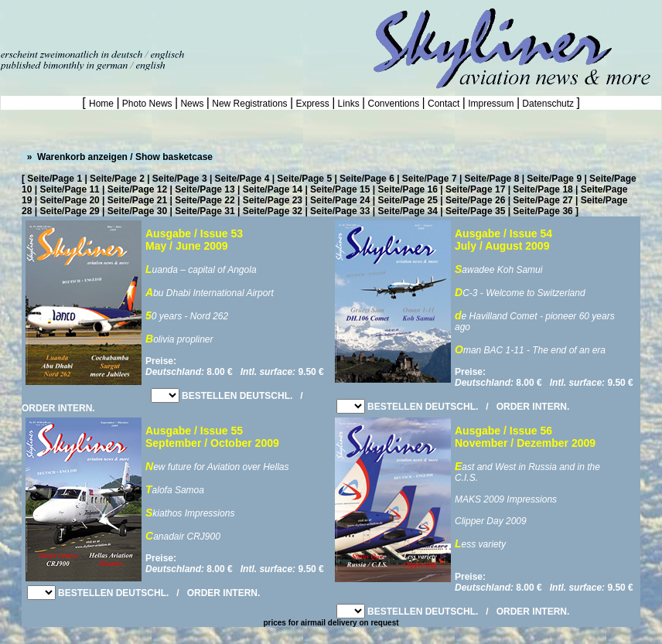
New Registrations (250, 104)
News (192, 104)
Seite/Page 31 (205, 211)
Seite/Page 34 (408, 211)
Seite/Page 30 (137, 211)
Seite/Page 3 (180, 179)
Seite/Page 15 (340, 189)
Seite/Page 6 (367, 179)
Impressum (491, 104)
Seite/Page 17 (475, 189)
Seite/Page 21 (137, 200)
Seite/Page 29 (69, 211)
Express (312, 104)
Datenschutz (548, 104)
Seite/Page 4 (242, 179)
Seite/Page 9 (554, 179)
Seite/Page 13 (205, 189)
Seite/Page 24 (340, 200)
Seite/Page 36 (543, 211)
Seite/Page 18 (543, 189)
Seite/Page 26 (475, 200)
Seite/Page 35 (475, 211)
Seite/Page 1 (55, 179)
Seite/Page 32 (273, 211)
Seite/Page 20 (69, 200)
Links (348, 104)
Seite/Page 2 (117, 179)
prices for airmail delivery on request (331, 623)
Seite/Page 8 (492, 179)
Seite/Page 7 (430, 179)
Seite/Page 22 (205, 200)
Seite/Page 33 (340, 211)
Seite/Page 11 (69, 189)
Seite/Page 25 (408, 200)
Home (102, 104)
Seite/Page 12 (137, 189)
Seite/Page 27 (543, 200)
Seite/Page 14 (273, 189)
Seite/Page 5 (304, 179)
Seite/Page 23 (273, 200)
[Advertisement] (181, 23)
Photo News (147, 104)
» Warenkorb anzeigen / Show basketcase (118, 157)
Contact (444, 104)
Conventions (393, 104)
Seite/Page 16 (408, 189)
